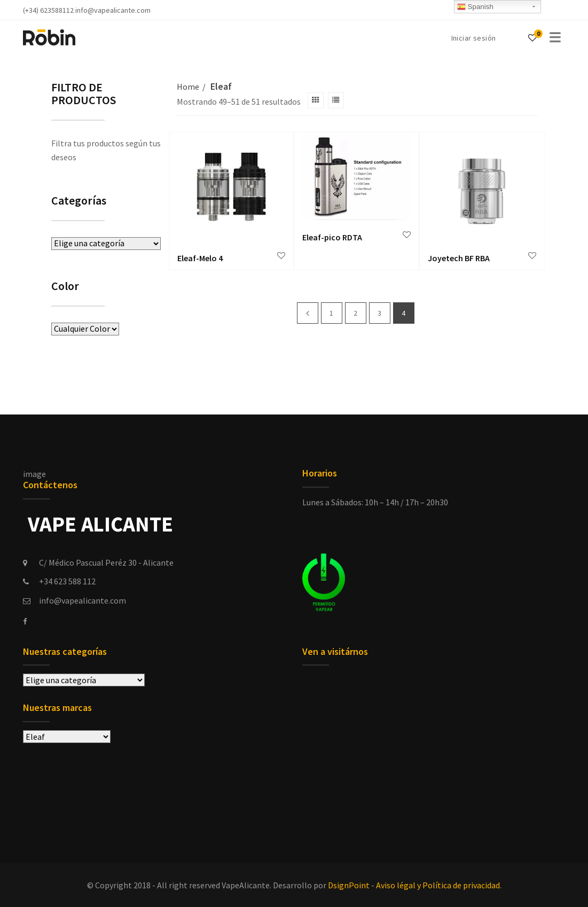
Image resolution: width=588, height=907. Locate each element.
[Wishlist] (532, 37)
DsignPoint (349, 885)
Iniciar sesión (474, 38)
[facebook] (25, 622)
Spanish (475, 7)
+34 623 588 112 (67, 581)
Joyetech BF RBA (459, 258)
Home (188, 87)
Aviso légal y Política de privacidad (438, 885)
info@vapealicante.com (83, 600)
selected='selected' (67, 737)
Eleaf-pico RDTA (332, 237)
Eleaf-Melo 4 (200, 258)
